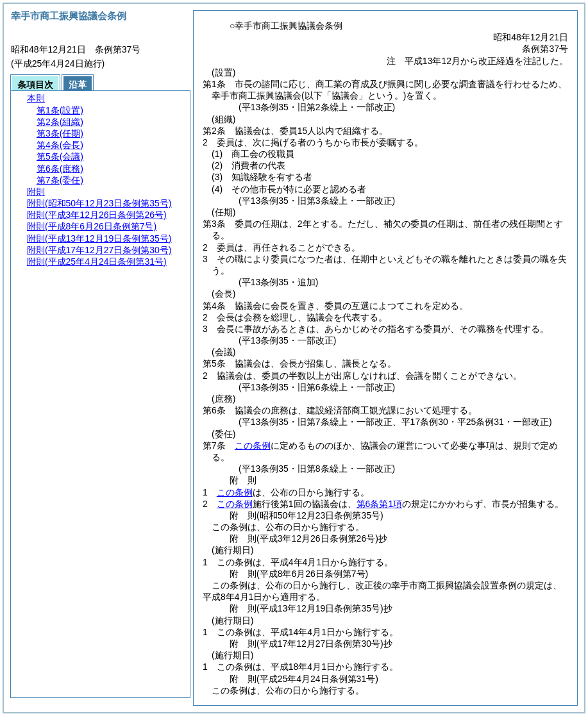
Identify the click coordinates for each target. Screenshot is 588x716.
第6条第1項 (380, 504)
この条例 (253, 445)
